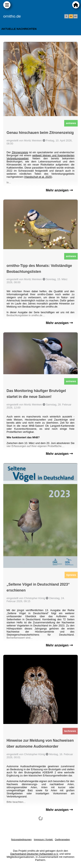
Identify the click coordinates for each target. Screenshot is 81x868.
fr (66, 16)
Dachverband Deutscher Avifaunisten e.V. (34, 854)
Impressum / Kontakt (43, 840)
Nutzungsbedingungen (21, 840)
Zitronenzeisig (20, 152)
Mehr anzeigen (59, 190)
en (75, 16)
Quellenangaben (62, 840)
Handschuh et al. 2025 (38, 177)
